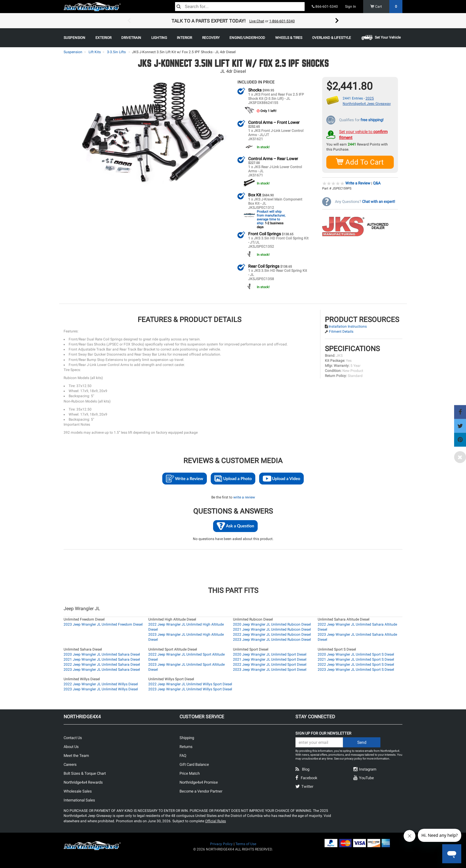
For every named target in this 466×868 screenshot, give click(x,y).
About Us (71, 746)
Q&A (377, 183)
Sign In (351, 7)
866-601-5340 (325, 7)
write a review (244, 497)
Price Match (190, 773)
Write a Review (358, 183)
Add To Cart (360, 162)
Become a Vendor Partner (201, 791)
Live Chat (257, 21)
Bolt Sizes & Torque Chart (85, 773)
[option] (233, 21)
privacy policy (353, 758)
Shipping (187, 737)
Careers (70, 764)
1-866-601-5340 (282, 21)
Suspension (73, 52)
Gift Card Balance (194, 764)
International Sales (79, 800)
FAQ (183, 755)
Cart (387, 7)
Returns (186, 746)
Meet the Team (76, 755)
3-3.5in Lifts (116, 52)
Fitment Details (341, 331)
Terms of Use (246, 844)
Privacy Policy (221, 844)
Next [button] (337, 21)
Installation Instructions (348, 326)
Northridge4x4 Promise (199, 782)
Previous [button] (129, 21)
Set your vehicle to (363, 134)
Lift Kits (95, 52)
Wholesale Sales (78, 791)
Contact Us (73, 737)
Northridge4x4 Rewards (83, 782)
